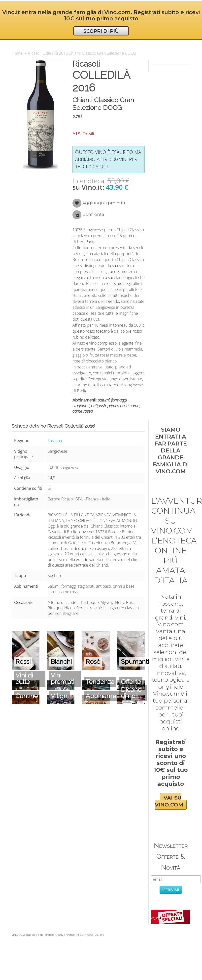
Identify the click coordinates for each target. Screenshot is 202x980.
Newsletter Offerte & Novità (171, 856)
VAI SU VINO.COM (169, 801)
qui (104, 166)
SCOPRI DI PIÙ (101, 31)
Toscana (55, 441)
